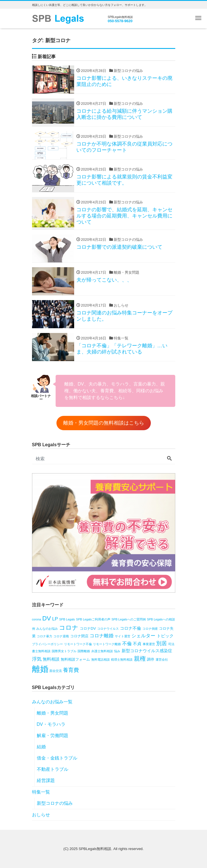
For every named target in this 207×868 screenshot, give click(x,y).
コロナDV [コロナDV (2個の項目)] (88, 628)
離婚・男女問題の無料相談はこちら (104, 423)
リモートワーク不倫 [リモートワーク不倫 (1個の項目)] (78, 644)
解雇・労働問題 (53, 736)
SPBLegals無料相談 (95, 849)
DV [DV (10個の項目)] (47, 618)
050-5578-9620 (120, 21)
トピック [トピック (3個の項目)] (165, 636)
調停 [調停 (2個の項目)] (151, 659)
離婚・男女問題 (53, 713)
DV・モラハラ (51, 724)
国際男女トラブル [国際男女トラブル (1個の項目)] (64, 651)
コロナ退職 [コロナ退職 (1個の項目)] (61, 636)
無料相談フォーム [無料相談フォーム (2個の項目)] (75, 659)
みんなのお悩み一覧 (52, 702)
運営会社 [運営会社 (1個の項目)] (162, 660)
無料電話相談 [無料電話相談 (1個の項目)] (101, 660)
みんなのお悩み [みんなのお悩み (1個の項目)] (47, 629)
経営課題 (46, 780)
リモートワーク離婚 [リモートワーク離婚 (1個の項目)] (107, 644)
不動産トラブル (53, 769)
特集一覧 (41, 792)
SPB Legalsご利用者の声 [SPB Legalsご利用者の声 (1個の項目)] (93, 619)
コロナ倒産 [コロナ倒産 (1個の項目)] (150, 629)
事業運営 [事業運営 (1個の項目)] (149, 644)
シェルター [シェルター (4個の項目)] (143, 636)
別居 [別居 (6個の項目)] (161, 643)
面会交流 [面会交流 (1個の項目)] (56, 671)
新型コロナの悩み (55, 803)
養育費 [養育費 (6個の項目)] (71, 670)
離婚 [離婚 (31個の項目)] (40, 669)
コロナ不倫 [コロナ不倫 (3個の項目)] (130, 628)
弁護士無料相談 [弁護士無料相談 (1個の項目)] (102, 651)
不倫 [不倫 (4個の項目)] (127, 644)
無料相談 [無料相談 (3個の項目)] (51, 659)
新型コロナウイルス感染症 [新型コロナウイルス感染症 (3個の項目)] (147, 651)
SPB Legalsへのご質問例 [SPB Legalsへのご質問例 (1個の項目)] (129, 619)
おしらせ (41, 815)
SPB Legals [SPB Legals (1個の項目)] (67, 619)
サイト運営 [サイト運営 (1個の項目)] (123, 636)
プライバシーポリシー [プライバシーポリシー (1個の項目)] (47, 644)
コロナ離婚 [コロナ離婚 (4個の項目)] (102, 636)
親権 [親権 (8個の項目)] (140, 659)
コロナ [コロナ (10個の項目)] (69, 628)
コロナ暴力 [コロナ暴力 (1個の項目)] (45, 636)
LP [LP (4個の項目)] (55, 619)
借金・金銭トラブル (57, 758)
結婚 (41, 747)
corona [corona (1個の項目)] (37, 619)
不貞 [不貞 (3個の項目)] (137, 644)
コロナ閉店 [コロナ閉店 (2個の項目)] (79, 636)
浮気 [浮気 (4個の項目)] (37, 659)
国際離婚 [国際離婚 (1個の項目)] (84, 651)
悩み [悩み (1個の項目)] (117, 651)
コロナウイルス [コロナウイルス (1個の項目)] (108, 629)
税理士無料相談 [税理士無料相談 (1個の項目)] (122, 660)
